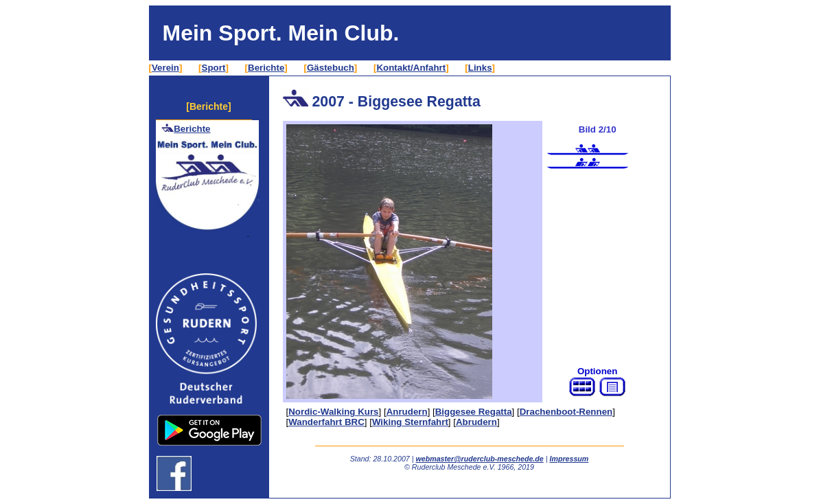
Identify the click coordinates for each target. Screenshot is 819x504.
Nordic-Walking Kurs (333, 412)
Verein (165, 68)
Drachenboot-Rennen (566, 412)
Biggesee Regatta (474, 412)
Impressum (569, 459)
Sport (214, 68)
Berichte (266, 68)
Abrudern (476, 422)
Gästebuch (331, 68)
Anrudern (407, 412)
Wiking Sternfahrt (410, 422)
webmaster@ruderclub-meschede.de (479, 459)
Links (480, 68)
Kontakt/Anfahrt (411, 68)
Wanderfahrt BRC (326, 422)
